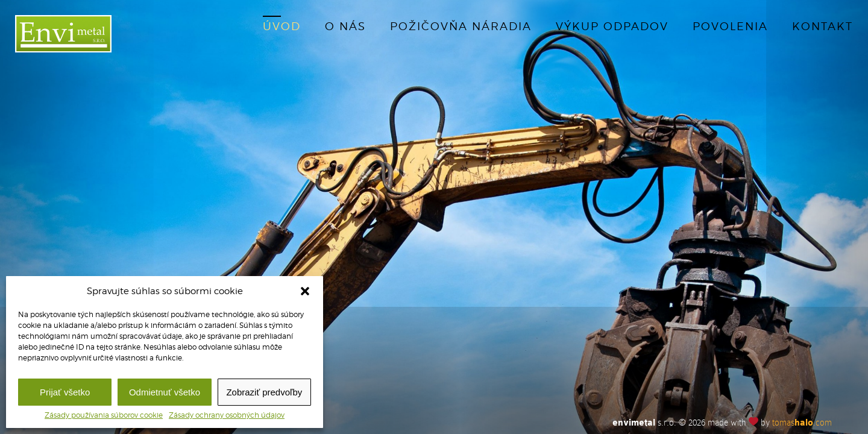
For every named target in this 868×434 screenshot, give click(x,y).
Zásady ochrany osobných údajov (227, 415)
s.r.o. (644, 423)
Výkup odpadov (612, 26)
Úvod (282, 26)
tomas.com (802, 423)
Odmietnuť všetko (165, 392)
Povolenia (730, 26)
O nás (345, 26)
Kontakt (822, 26)
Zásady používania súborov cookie (104, 415)
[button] (305, 291)
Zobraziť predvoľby (264, 392)
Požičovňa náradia (461, 26)
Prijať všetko (65, 392)
